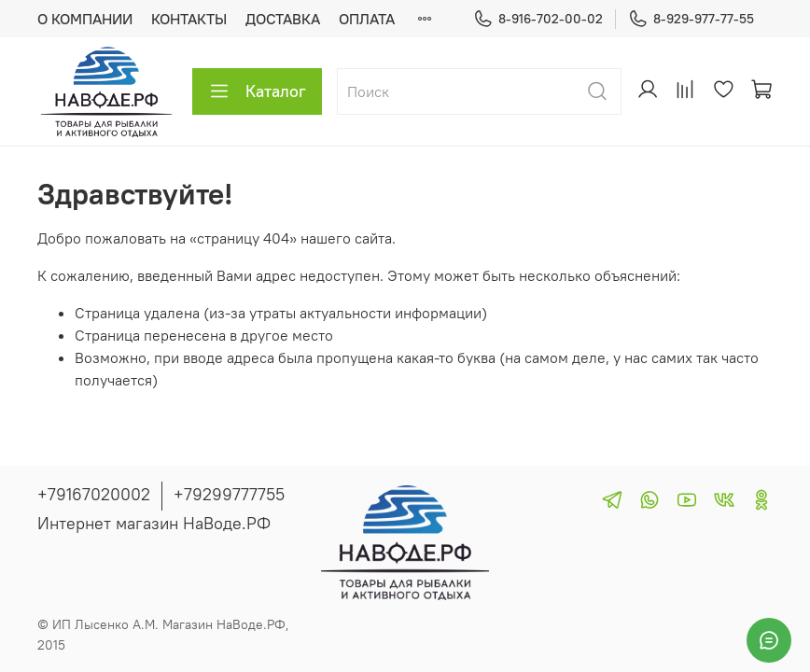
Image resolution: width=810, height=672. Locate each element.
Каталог (257, 91)
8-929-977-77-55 (691, 19)
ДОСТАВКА (283, 19)
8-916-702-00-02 (538, 19)
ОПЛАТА (367, 19)
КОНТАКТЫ (189, 19)
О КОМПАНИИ (85, 19)
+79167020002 (94, 494)
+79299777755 (229, 494)
